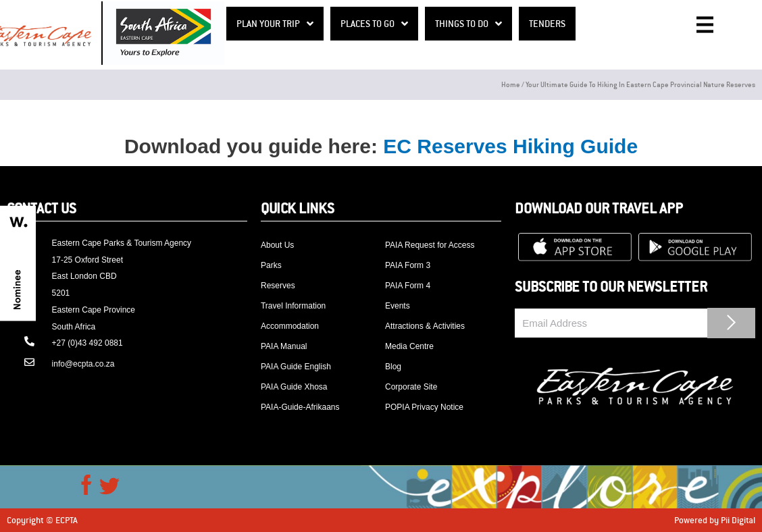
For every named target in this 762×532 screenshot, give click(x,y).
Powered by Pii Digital (715, 520)
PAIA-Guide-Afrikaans (300, 407)
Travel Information (293, 306)
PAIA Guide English (296, 367)
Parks (271, 265)
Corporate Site (411, 387)
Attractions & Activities (425, 326)
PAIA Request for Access (430, 245)
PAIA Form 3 (408, 265)
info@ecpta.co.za (83, 364)
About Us (277, 245)
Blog (393, 367)
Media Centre (409, 346)
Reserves (278, 286)
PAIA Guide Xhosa (294, 387)
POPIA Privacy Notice (424, 407)
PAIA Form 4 (408, 286)
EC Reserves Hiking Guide (510, 146)
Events (398, 306)
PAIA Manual (284, 346)
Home (511, 84)
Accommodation (290, 326)
